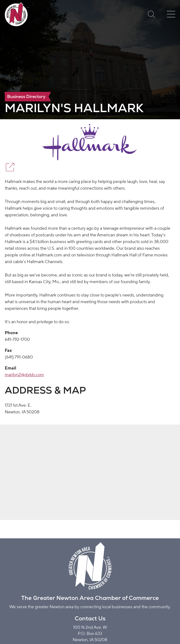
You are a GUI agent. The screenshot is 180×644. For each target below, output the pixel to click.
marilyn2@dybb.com (24, 375)
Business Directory (26, 96)
